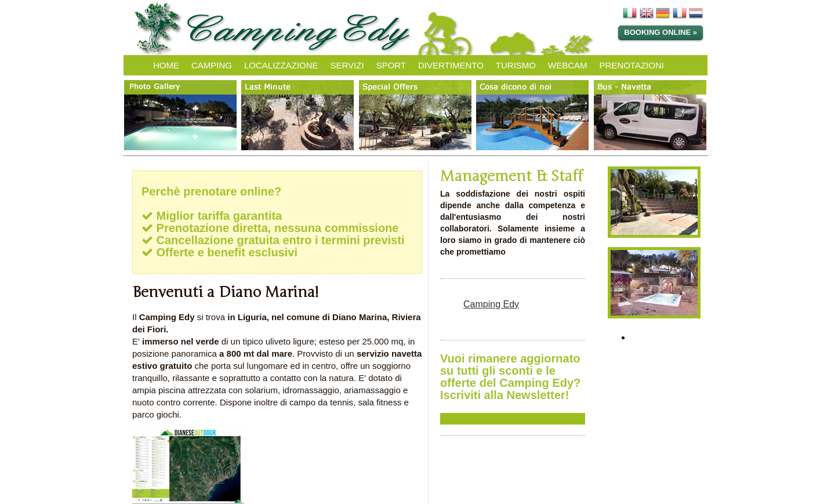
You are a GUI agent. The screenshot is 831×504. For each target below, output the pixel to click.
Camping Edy (491, 304)
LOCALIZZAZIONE (281, 65)
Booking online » (661, 32)
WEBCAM (568, 65)
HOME (166, 65)
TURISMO (516, 65)
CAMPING (212, 65)
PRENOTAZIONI (632, 65)
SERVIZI (347, 65)
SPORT (391, 65)
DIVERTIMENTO (451, 65)
